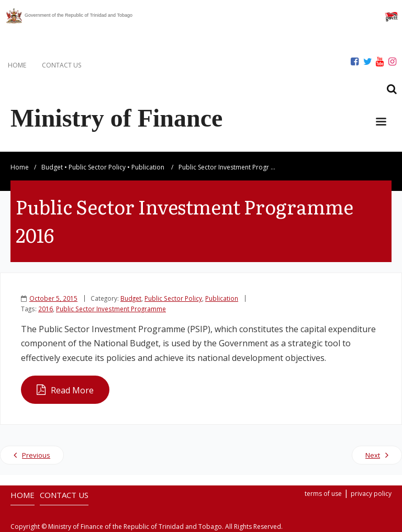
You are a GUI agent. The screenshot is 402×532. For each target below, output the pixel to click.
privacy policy (371, 494)
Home (20, 167)
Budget (52, 167)
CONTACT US (62, 65)
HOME (17, 65)
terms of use (323, 494)
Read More (72, 390)
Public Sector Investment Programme (111, 309)
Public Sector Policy (97, 167)
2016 (46, 309)
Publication (148, 167)
